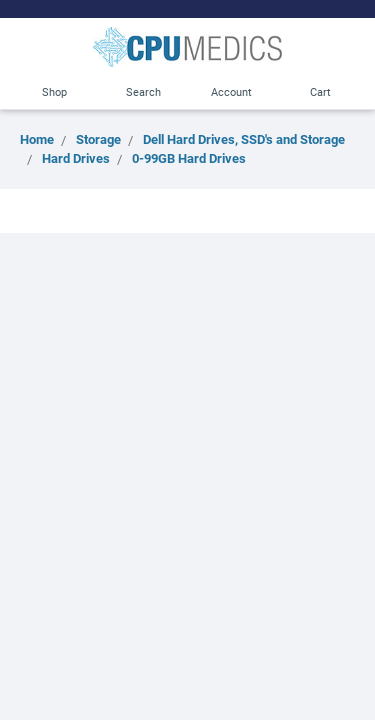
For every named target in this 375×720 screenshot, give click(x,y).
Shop (54, 91)
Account (231, 91)
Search (143, 91)
